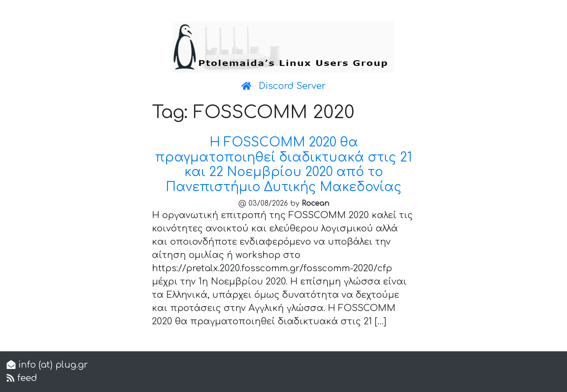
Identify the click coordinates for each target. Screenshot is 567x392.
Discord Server (292, 86)
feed (26, 378)
